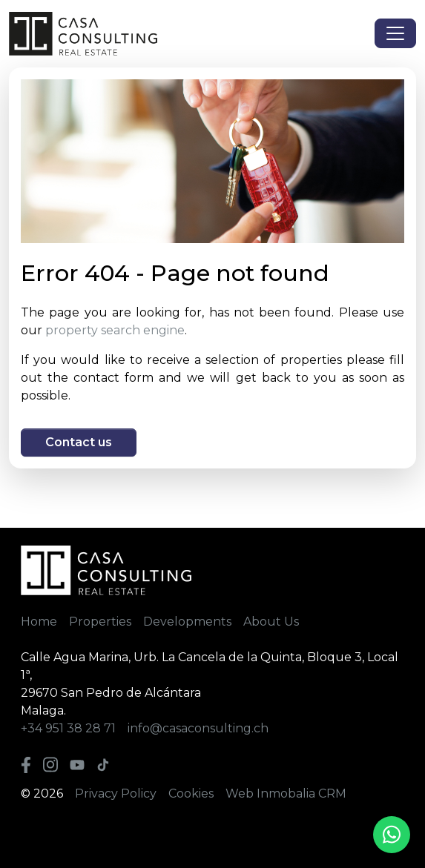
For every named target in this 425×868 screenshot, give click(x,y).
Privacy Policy (116, 794)
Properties (100, 622)
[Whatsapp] (392, 835)
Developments (187, 622)
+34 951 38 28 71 (68, 728)
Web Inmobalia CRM (286, 794)
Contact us (79, 442)
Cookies (191, 794)
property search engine (115, 330)
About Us (271, 622)
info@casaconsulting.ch (198, 728)
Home (39, 622)
